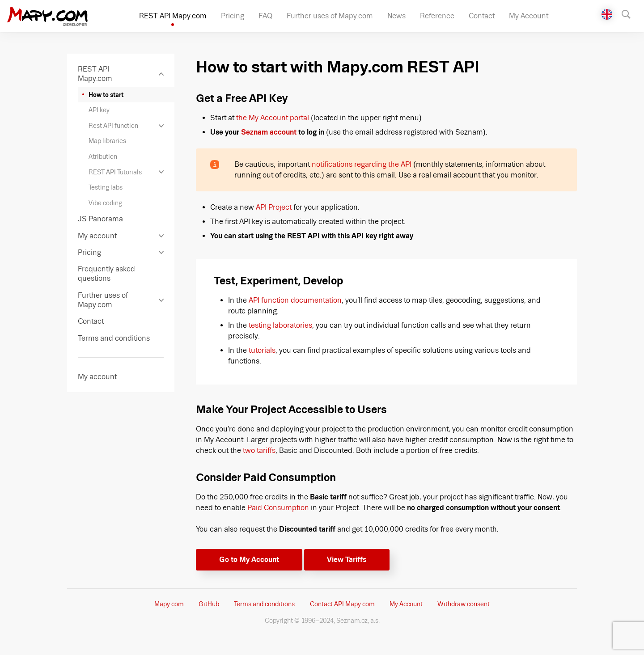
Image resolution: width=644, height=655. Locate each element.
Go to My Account (249, 560)
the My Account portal (273, 118)
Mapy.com (169, 604)
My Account (406, 604)
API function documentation (295, 300)
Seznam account (269, 132)
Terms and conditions (264, 604)
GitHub (209, 604)
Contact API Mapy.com (342, 604)
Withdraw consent (464, 604)
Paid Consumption (278, 508)
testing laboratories (280, 325)
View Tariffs (347, 560)
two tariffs (259, 450)
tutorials (262, 350)
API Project (274, 207)
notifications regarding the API (362, 164)
